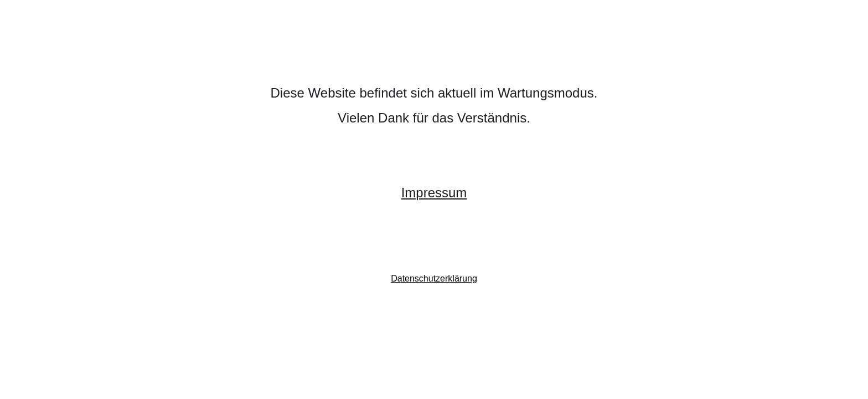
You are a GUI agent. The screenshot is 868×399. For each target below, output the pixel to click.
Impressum (434, 193)
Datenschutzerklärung (434, 278)
